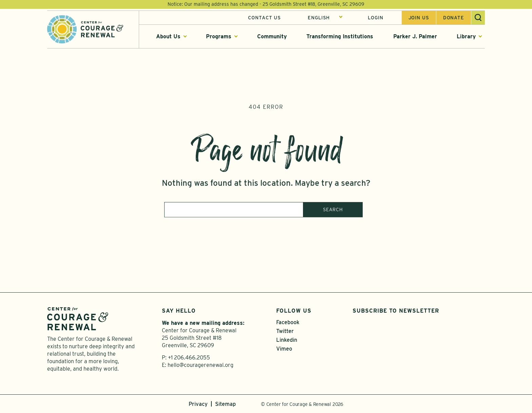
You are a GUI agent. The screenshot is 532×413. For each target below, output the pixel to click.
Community (272, 37)
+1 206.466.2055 (189, 358)
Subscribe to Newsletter (396, 311)
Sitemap (225, 404)
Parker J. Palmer (415, 37)
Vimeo (284, 349)
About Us (168, 37)
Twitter (285, 331)
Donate (454, 18)
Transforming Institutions (340, 37)
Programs (219, 37)
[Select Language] (325, 18)
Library (466, 37)
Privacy (198, 404)
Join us (419, 18)
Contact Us (264, 18)
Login (375, 18)
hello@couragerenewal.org (201, 365)
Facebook (288, 322)
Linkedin (287, 340)
